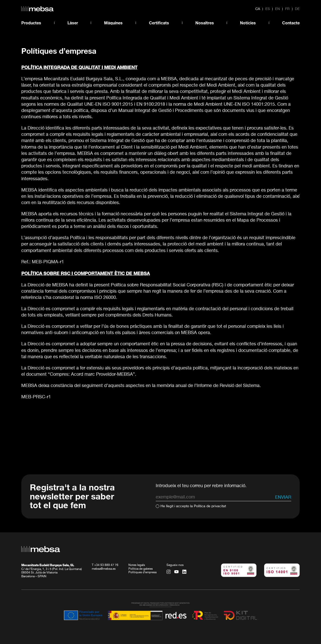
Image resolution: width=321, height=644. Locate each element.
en (277, 9)
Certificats (159, 23)
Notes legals (137, 565)
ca (258, 9)
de (297, 9)
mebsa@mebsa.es (104, 569)
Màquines (113, 23)
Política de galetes (141, 569)
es (268, 9)
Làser (73, 23)
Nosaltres (205, 23)
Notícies (248, 23)
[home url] (37, 9)
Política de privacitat (210, 506)
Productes (31, 23)
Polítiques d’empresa (142, 572)
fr (287, 9)
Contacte (291, 23)
